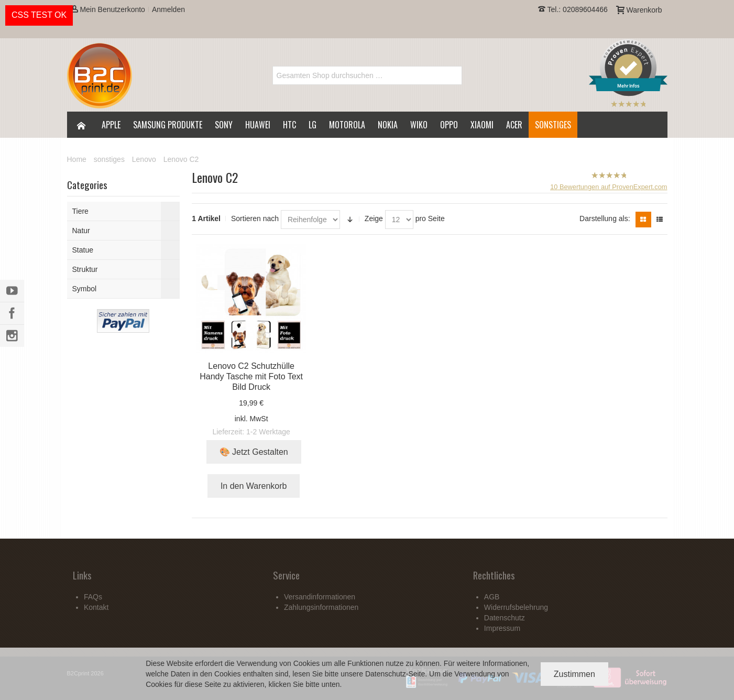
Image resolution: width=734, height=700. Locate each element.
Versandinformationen (320, 597)
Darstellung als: (605, 218)
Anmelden (168, 9)
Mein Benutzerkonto (108, 9)
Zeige (374, 218)
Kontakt (96, 607)
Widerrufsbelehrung (516, 607)
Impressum (502, 628)
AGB (492, 597)
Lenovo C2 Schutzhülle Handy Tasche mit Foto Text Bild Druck (251, 376)
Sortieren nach (255, 218)
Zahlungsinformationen (321, 607)
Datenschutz (386, 674)
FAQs (93, 597)
